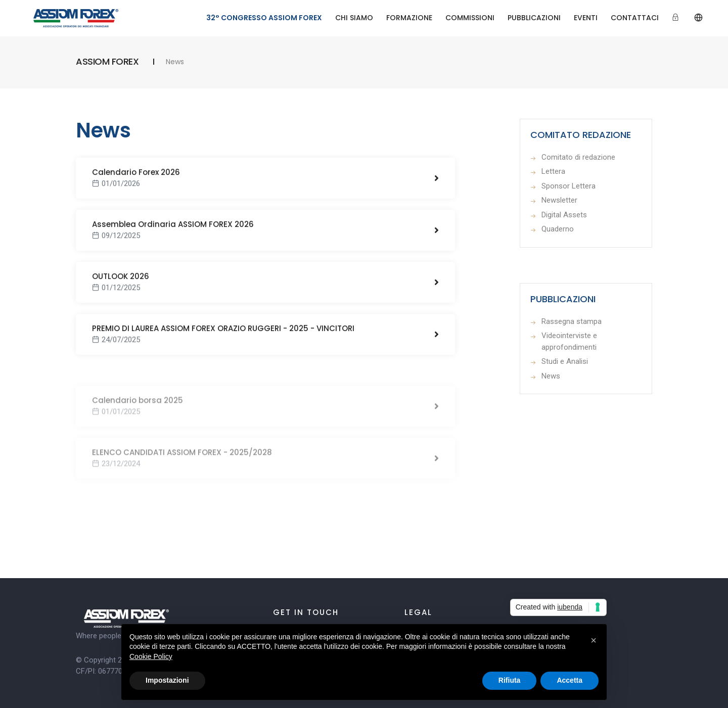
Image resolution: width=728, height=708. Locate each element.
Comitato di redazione (578, 157)
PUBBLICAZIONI (534, 18)
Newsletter (559, 200)
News (551, 376)
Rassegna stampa (572, 321)
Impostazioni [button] (167, 680)
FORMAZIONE (409, 18)
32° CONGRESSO (264, 18)
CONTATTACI (635, 18)
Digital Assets (564, 215)
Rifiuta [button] (510, 680)
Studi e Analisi (565, 361)
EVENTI (586, 18)
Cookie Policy (151, 656)
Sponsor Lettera (568, 186)
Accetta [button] (570, 680)
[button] (594, 640)
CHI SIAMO (354, 18)
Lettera (553, 171)
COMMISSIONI (470, 18)
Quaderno (558, 229)
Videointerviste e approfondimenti (569, 341)
